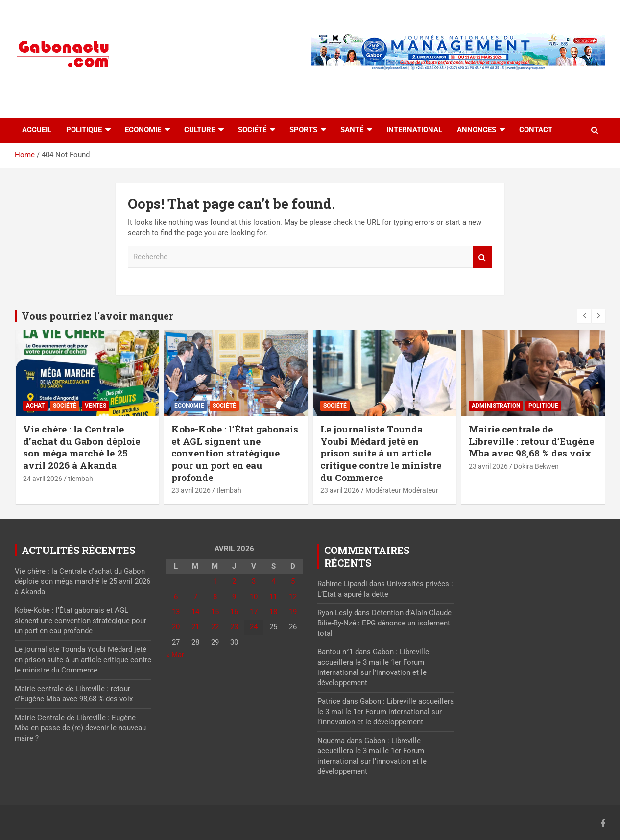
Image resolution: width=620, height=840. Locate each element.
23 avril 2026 (191, 490)
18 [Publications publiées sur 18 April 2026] (273, 612)
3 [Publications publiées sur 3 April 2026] (254, 581)
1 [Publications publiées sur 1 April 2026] (215, 581)
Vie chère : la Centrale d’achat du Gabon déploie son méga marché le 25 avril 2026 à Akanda (82, 447)
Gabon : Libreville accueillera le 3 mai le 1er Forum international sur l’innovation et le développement (386, 712)
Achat (35, 406)
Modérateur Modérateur (402, 490)
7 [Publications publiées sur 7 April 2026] (195, 597)
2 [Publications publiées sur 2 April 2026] (234, 581)
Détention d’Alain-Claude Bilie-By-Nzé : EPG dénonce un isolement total (384, 623)
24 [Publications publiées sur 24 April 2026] (254, 627)
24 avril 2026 (43, 479)
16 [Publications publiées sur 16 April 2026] (234, 612)
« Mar (175, 655)
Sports (303, 130)
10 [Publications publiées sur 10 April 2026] (254, 597)
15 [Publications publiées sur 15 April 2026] (215, 612)
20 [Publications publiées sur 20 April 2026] (176, 627)
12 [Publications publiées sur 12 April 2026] (293, 597)
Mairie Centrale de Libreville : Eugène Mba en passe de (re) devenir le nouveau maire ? (80, 728)
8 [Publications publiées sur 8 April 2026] (215, 597)
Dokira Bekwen (536, 466)
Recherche (482, 257)
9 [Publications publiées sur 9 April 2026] (234, 597)
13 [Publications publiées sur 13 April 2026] (176, 612)
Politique (84, 130)
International (414, 130)
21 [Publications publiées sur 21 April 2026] (195, 627)
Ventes (95, 406)
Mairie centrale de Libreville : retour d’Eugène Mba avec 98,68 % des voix (531, 441)
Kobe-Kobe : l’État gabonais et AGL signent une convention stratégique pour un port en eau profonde (235, 453)
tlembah (81, 479)
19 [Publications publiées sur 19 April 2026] (293, 612)
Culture (200, 130)
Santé (352, 130)
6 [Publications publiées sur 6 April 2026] (176, 597)
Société (252, 130)
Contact (536, 130)
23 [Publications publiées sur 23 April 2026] (234, 627)
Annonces (477, 130)
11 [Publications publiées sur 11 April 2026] (273, 597)
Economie (143, 130)
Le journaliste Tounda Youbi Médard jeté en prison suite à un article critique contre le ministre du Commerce (381, 453)
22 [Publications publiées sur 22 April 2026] (215, 627)
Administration (496, 406)
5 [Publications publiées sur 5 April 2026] (293, 581)
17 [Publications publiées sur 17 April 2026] (254, 612)
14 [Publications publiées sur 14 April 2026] (195, 612)
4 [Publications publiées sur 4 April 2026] (273, 581)
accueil (37, 130)
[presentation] (584, 316)
